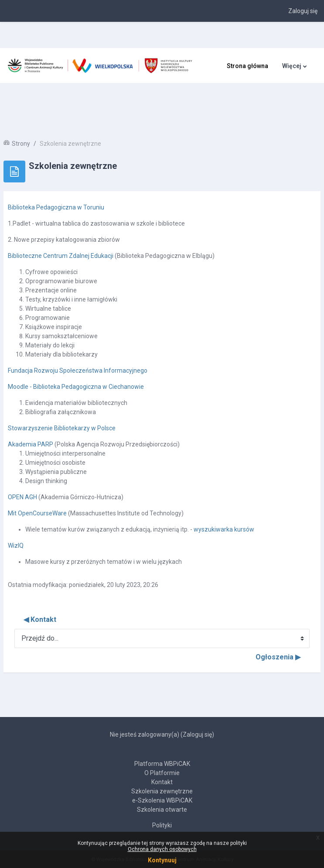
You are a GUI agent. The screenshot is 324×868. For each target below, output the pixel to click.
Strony (21, 144)
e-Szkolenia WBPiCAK (162, 800)
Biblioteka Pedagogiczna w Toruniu (56, 207)
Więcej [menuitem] (292, 66)
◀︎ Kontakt (40, 619)
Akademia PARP (31, 444)
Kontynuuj (162, 860)
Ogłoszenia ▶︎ (278, 657)
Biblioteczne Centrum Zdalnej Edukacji (61, 256)
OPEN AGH (23, 497)
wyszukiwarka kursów (224, 529)
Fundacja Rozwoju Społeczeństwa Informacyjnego (78, 371)
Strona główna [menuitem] (247, 66)
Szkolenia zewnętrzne (162, 791)
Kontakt (162, 782)
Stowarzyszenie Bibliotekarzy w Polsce (62, 428)
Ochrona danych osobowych (162, 849)
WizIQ (16, 546)
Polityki (162, 825)
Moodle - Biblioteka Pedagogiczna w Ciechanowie (76, 387)
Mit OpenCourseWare (37, 513)
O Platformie (162, 773)
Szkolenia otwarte (162, 810)
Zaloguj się (303, 11)
